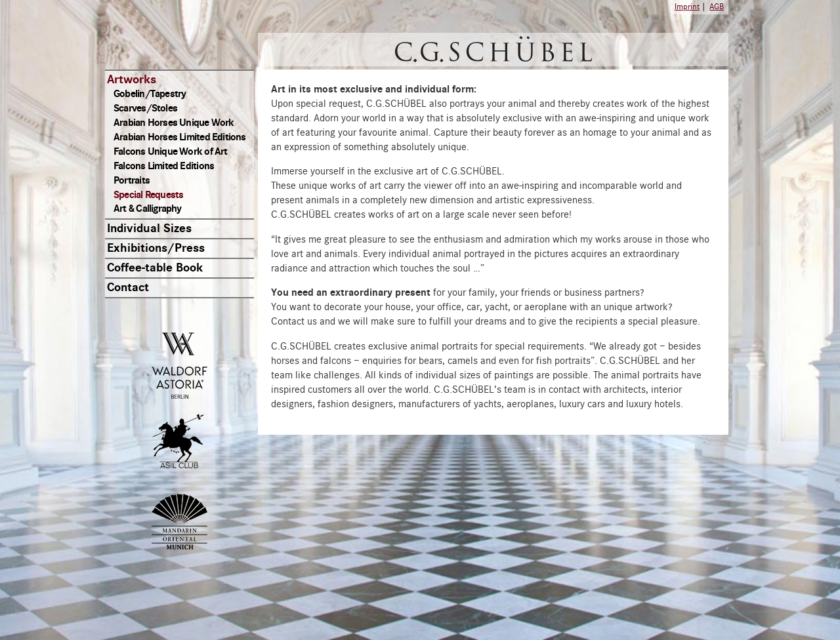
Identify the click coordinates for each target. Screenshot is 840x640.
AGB (717, 7)
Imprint (687, 7)
